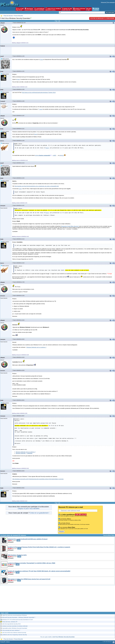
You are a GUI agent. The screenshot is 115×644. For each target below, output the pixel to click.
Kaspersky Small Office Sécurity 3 (70, 226)
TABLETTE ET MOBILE (53, 9)
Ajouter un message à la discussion (102, 18)
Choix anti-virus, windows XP (10, 622)
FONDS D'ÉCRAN (79, 9)
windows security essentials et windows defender (15, 626)
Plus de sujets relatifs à (57, 637)
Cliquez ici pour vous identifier (28, 509)
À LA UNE (20, 9)
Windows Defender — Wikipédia (24, 453)
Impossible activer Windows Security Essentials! (15, 628)
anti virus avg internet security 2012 (11, 624)
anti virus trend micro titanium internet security (14, 633)
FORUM (96, 9)
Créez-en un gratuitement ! (40, 513)
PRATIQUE (29, 9)
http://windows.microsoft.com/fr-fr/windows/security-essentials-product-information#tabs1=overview (38, 479)
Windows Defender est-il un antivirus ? (36, 347)
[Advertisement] (57, 599)
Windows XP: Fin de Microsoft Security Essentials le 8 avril (17, 620)
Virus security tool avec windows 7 (11, 630)
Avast (41, 59)
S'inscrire (104, 2)
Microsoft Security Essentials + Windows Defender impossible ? (19, 617)
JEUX (89, 9)
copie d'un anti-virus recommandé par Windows (15, 615)
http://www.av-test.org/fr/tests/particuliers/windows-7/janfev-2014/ (39, 93)
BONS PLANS (67, 9)
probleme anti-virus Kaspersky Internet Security (15, 635)
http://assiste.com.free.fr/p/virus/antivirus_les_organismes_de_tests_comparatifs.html (37, 186)
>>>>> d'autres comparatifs (43, 155)
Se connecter (111, 2)
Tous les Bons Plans (109, 535)
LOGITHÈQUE (39, 9)
